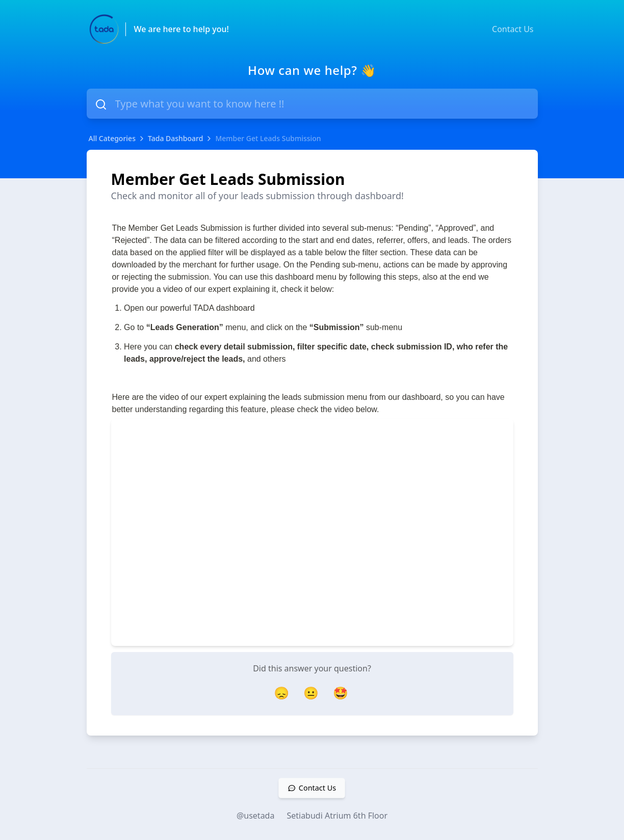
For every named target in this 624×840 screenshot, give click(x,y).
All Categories (112, 138)
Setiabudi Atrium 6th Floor (337, 816)
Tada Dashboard (175, 138)
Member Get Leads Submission (268, 138)
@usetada (256, 816)
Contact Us (513, 29)
